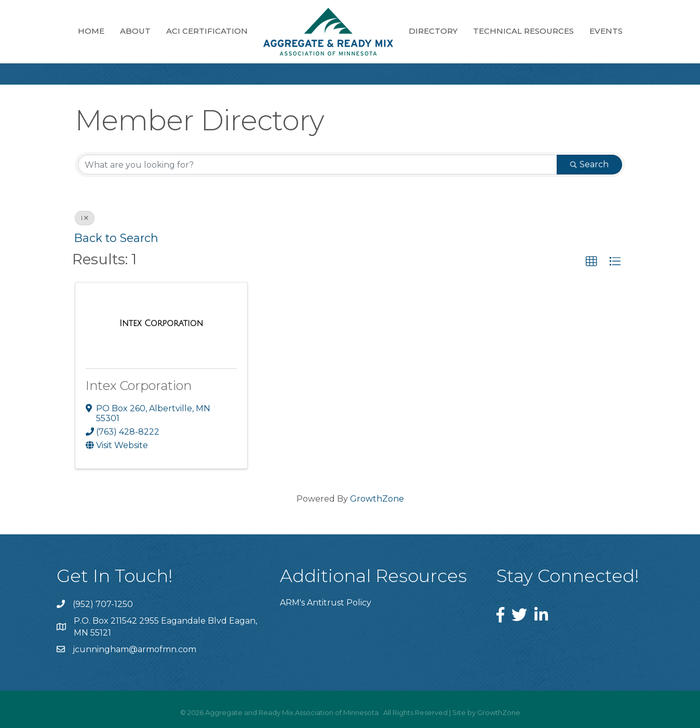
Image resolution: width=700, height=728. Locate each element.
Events (606, 31)
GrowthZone (377, 499)
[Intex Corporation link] (161, 323)
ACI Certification (207, 31)
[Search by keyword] (318, 165)
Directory (433, 31)
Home (91, 31)
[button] (591, 262)
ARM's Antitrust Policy (326, 603)
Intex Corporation (139, 386)
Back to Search (116, 238)
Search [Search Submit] (589, 164)
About (135, 31)
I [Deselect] (85, 218)
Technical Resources (523, 31)
